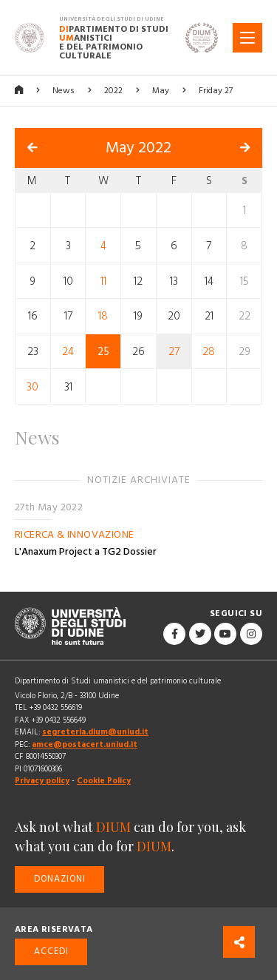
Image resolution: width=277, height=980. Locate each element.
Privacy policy (42, 781)
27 (174, 352)
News (64, 91)
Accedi (51, 952)
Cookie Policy (104, 781)
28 (209, 352)
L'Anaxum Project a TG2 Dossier (86, 552)
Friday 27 (216, 91)
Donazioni (60, 879)
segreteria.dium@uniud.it (95, 732)
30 (33, 386)
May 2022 (138, 148)
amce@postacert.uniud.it (85, 744)
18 (103, 316)
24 (68, 352)
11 (103, 281)
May (161, 91)
